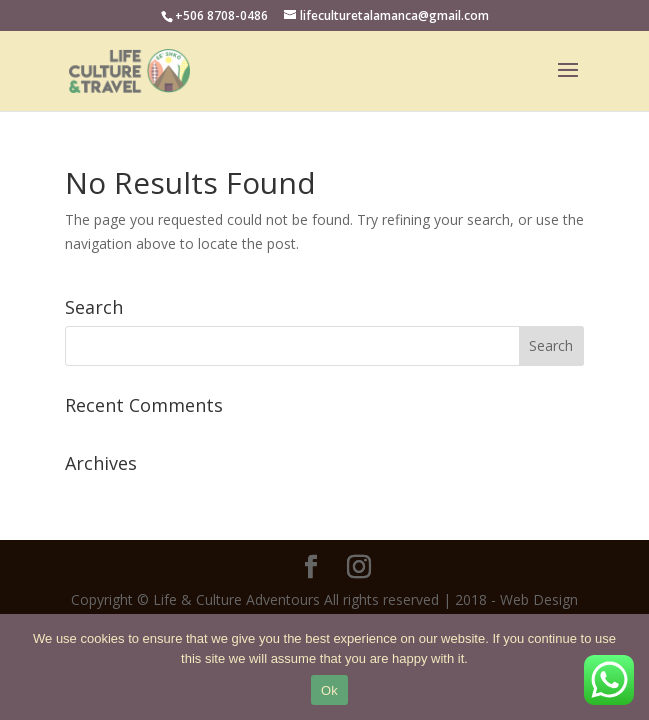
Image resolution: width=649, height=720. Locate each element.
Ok (329, 690)
